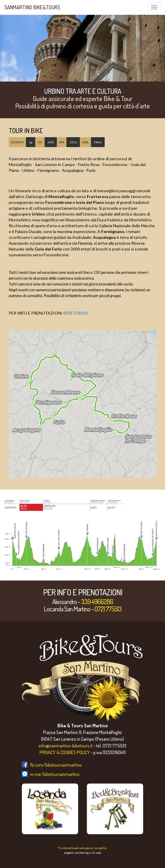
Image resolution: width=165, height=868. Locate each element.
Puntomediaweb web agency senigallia (82, 848)
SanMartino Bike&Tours (32, 7)
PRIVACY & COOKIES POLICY (65, 752)
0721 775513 (75, 313)
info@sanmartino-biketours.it (66, 746)
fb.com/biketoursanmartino (56, 765)
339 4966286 (97, 601)
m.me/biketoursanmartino (55, 774)
